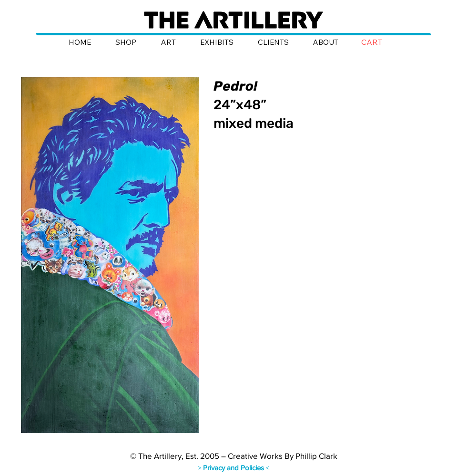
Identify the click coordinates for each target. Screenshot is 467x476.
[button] (379, 42)
